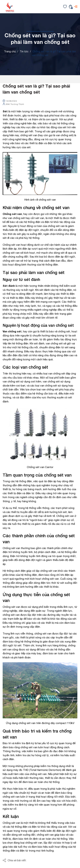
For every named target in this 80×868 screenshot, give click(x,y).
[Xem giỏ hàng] (70, 7)
